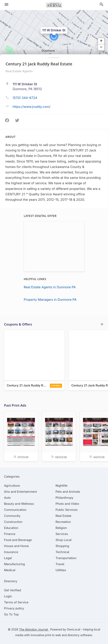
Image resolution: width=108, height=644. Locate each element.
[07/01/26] (21, 436)
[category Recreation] (63, 522)
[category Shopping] (62, 546)
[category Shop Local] (63, 540)
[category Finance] (10, 534)
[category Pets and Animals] (68, 492)
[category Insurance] (11, 552)
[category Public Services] (67, 510)
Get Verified (13, 590)
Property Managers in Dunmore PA (50, 300)
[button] (54, 36)
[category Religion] (61, 528)
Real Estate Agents (19, 71)
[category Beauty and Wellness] (19, 504)
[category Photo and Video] (67, 504)
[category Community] (12, 516)
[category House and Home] (16, 546)
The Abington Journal (34, 629)
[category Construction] (13, 522)
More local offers (102, 324)
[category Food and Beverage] (18, 540)
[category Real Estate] (63, 516)
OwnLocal (73, 629)
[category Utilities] (61, 570)
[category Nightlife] (61, 486)
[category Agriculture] (12, 486)
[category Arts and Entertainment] (20, 492)
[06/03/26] (59, 436)
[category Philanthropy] (64, 498)
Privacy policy (14, 608)
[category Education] (11, 528)
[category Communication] (15, 510)
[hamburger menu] (6, 4)
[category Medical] (10, 570)
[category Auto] (7, 498)
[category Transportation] (66, 558)
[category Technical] (62, 552)
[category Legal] (8, 558)
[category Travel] (60, 564)
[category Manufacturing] (14, 564)
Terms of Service (16, 602)
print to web (53, 635)
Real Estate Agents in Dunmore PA (50, 287)
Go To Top (11, 614)
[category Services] (62, 534)
